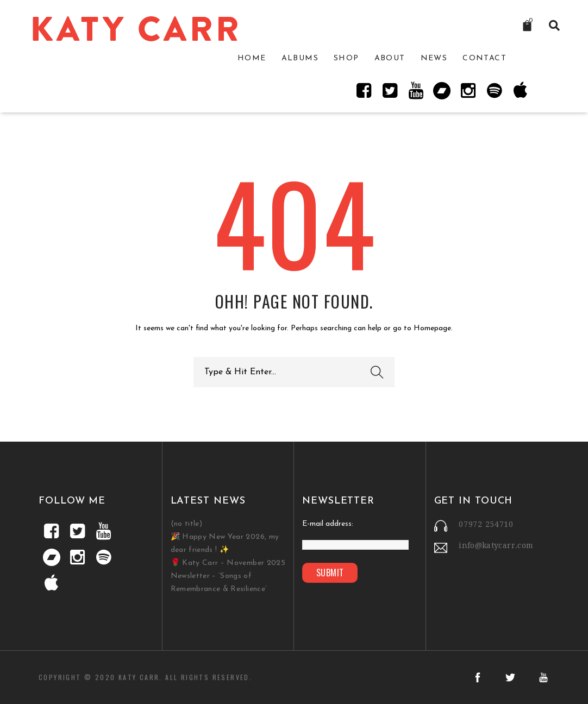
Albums (300, 58)
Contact (484, 58)
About (390, 58)
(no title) (187, 524)
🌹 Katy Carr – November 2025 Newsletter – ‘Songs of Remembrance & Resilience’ (228, 576)
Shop (346, 58)
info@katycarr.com (496, 545)
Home (252, 58)
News (434, 58)
